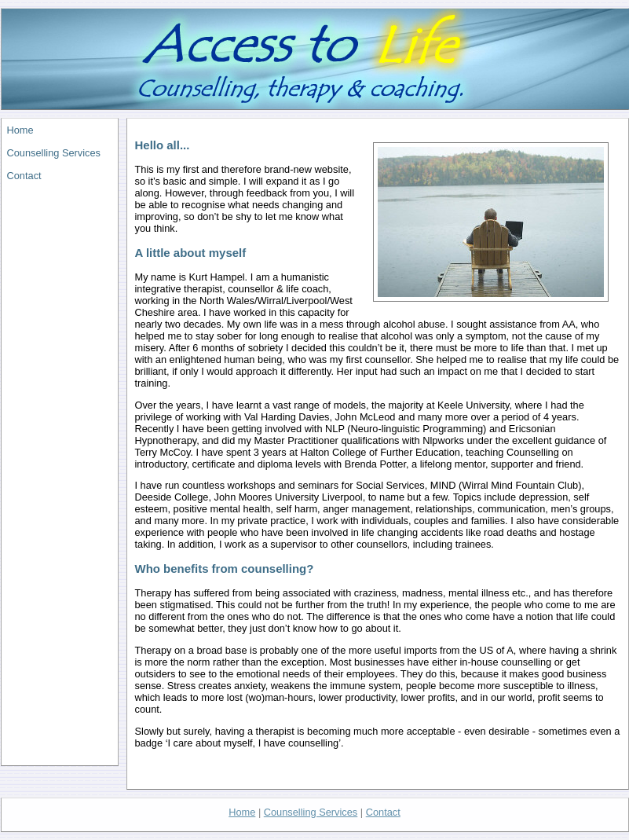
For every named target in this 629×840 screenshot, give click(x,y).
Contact (24, 176)
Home (20, 130)
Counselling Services (54, 153)
